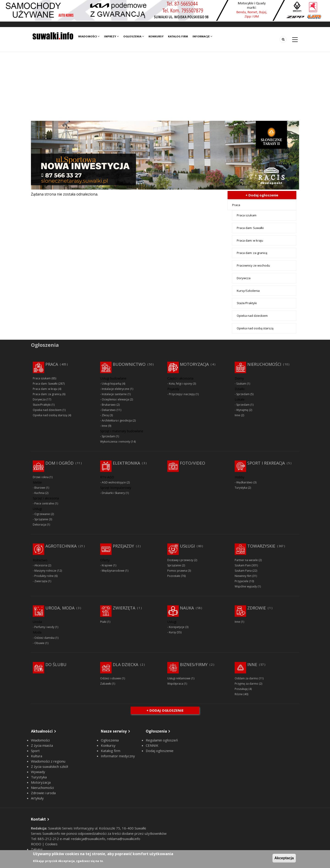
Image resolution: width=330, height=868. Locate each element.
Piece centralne (44, 503)
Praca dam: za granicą (252, 253)
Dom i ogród (59, 463)
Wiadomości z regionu (48, 761)
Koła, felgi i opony (180, 384)
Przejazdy (123, 546)
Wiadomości (89, 36)
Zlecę (105, 415)
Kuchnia (39, 493)
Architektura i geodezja (117, 420)
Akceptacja (284, 858)
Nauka (187, 608)
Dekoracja (39, 525)
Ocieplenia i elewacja (115, 399)
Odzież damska (44, 638)
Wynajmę (242, 410)
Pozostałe (174, 576)
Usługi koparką (111, 384)
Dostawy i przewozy (180, 560)
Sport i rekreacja (266, 463)
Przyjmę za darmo (246, 684)
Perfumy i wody (44, 627)
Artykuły (37, 798)
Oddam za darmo (246, 678)
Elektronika (126, 463)
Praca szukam (247, 215)
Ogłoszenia (134, 36)
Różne (239, 694)
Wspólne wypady (246, 586)
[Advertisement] (165, 86)
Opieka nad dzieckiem (252, 316)
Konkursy (156, 36)
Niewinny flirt (243, 576)
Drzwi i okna (41, 477)
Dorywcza (244, 278)
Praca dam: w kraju (250, 240)
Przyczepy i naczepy (182, 394)
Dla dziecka (125, 664)
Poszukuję (241, 689)
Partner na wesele (246, 560)
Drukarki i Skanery (113, 493)
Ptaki (103, 622)
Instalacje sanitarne (114, 394)
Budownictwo (129, 364)
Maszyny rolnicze (45, 571)
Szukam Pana (243, 571)
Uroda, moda (60, 608)
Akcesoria (41, 565)
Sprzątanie (41, 519)
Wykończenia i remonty (115, 442)
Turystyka (241, 488)
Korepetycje (177, 627)
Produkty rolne (44, 576)
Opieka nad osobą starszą (255, 328)
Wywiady (38, 772)
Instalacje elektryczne (115, 389)
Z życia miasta (42, 745)
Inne (104, 426)
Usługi (187, 546)
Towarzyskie (261, 546)
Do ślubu (56, 664)
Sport (35, 751)
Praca (236, 205)
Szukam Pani (243, 565)
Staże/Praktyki (247, 303)
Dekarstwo (109, 410)
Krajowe (107, 565)
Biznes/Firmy (194, 664)
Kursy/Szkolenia (248, 291)
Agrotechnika (61, 546)
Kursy (172, 632)
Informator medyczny (118, 756)
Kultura (37, 756)
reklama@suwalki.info (124, 839)
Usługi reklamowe (179, 678)
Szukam (241, 384)
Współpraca (175, 684)
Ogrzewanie (42, 514)
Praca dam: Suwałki (250, 228)
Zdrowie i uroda (43, 793)
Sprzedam (108, 436)
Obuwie (39, 643)
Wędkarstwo (244, 482)
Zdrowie (257, 608)
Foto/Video (192, 463)
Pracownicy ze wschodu (253, 265)
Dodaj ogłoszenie (160, 751)
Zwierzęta (41, 581)
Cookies (51, 844)
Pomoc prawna (177, 571)
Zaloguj (37, 849)
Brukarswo (109, 405)
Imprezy (111, 36)
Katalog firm (178, 36)
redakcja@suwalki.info (88, 839)
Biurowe (40, 488)
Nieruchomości (264, 364)
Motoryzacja (194, 364)
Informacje (203, 36)
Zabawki (106, 684)
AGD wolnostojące (114, 482)
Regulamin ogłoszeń (162, 740)
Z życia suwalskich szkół (49, 766)
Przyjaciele (242, 581)
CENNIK (152, 745)
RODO (37, 844)
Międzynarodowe (113, 571)
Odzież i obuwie (111, 678)
